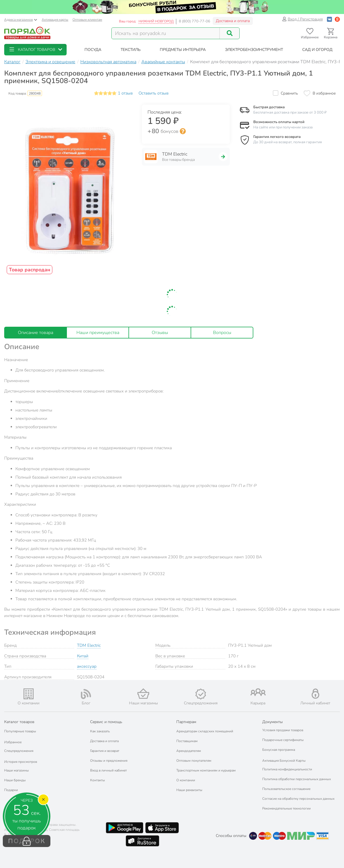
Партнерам (186, 722)
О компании (186, 780)
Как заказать (100, 731)
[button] (35, 50)
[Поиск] (230, 33)
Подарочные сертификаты (283, 740)
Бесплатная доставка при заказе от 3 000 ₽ (290, 112)
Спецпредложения (19, 751)
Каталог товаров (19, 722)
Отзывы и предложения (109, 761)
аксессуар (87, 666)
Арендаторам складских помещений (205, 731)
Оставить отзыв (154, 93)
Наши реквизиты (189, 790)
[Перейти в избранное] (310, 33)
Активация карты (55, 20)
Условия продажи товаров (283, 730)
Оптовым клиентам (87, 20)
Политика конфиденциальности (287, 769)
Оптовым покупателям (194, 761)
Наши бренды (15, 780)
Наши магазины (17, 770)
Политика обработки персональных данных (297, 779)
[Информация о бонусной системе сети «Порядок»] (183, 131)
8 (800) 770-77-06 (195, 21)
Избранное (13, 742)
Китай (83, 656)
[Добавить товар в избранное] (320, 93)
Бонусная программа (279, 750)
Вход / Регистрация (302, 19)
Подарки (11, 790)
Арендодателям (189, 751)
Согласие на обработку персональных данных (298, 799)
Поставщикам (187, 741)
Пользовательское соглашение (286, 789)
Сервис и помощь (106, 722)
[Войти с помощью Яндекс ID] (337, 19)
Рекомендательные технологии (286, 808)
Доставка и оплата (233, 21)
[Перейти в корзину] (331, 33)
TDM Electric (89, 645)
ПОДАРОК (27, 841)
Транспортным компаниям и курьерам (206, 770)
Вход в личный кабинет (108, 770)
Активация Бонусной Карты (284, 761)
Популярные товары (20, 731)
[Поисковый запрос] (166, 33)
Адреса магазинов (21, 20)
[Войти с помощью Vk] (329, 19)
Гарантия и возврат (105, 751)
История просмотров (21, 762)
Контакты (98, 780)
